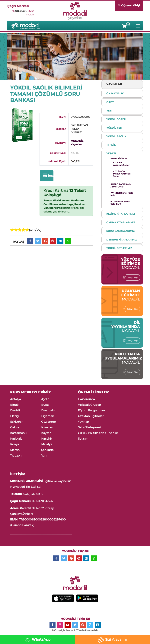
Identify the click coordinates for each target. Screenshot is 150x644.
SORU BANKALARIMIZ (120, 231)
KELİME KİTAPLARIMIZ (121, 214)
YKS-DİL (111, 153)
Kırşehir (47, 439)
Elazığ (14, 416)
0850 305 (24, 11)
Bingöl (15, 405)
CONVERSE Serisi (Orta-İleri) (120, 203)
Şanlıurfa (47, 450)
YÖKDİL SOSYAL (117, 119)
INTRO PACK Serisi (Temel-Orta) (120, 185)
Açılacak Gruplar (89, 405)
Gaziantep (48, 422)
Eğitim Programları (91, 410)
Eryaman (48, 416)
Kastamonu (18, 433)
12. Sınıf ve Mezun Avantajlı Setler (122, 174)
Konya (15, 444)
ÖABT (110, 102)
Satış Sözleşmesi (89, 427)
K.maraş (47, 427)
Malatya (47, 444)
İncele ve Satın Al (48, 176)
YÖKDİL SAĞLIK (116, 136)
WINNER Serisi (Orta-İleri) (122, 194)
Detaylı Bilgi (131, 277)
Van (44, 456)
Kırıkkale (16, 439)
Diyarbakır (48, 410)
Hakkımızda (86, 399)
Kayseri (46, 433)
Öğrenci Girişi (129, 6)
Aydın (45, 399)
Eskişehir (16, 422)
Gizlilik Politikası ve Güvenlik (98, 433)
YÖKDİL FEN (114, 128)
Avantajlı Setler (119, 158)
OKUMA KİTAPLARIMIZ (121, 222)
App (37, 639)
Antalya (16, 399)
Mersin (15, 450)
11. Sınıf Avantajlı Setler (121, 164)
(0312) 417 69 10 (33, 494)
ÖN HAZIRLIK (115, 93)
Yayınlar (83, 422)
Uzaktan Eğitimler (91, 416)
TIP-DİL (111, 145)
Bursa (45, 405)
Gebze (15, 427)
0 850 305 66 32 (43, 501)
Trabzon (16, 456)
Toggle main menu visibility (138, 25)
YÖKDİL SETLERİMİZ (119, 248)
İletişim (83, 439)
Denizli (15, 410)
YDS (109, 111)
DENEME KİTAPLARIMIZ (122, 240)
